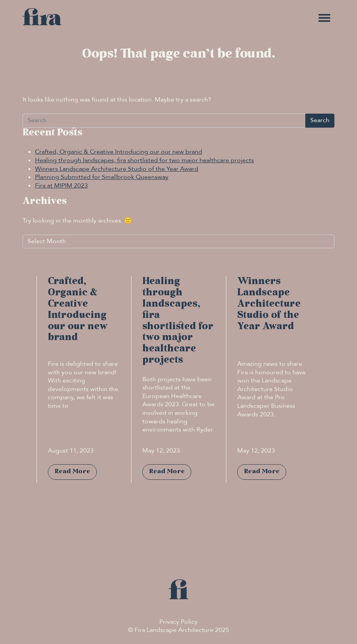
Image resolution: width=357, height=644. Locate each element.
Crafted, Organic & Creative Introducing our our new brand (119, 152)
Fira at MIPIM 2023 (61, 186)
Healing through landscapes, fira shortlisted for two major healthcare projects (144, 160)
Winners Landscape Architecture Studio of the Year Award (117, 169)
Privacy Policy (178, 622)
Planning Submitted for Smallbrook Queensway (102, 177)
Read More (72, 472)
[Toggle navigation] (324, 18)
